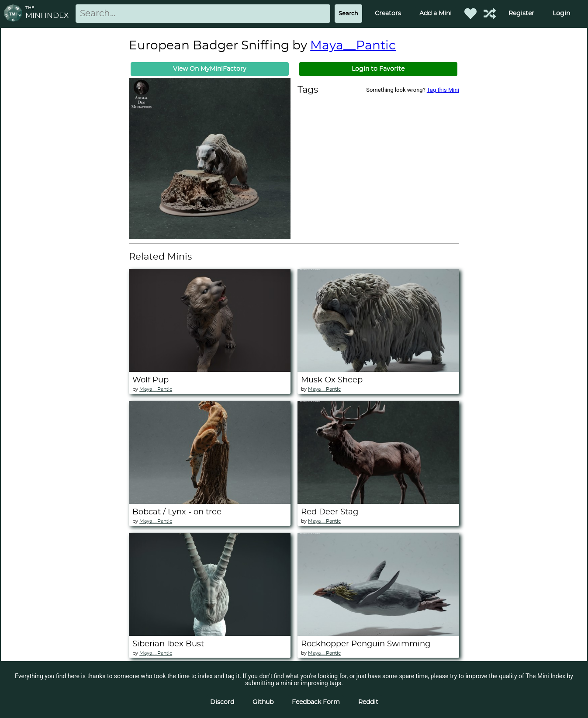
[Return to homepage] (15, 14)
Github (263, 702)
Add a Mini (436, 14)
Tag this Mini (443, 90)
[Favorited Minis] (470, 14)
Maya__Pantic (353, 46)
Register (521, 14)
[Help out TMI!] (490, 14)
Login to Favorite (378, 69)
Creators (388, 14)
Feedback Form (316, 702)
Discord (222, 702)
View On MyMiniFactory (210, 69)
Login (561, 14)
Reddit (368, 702)
